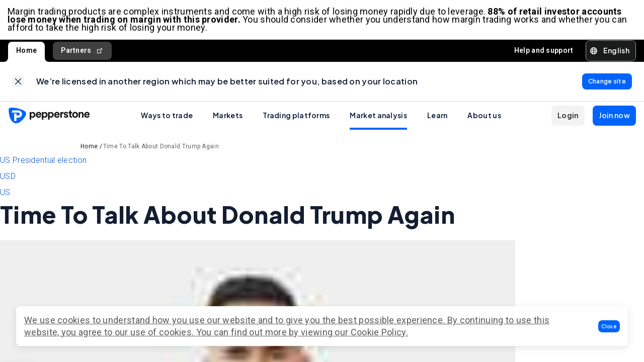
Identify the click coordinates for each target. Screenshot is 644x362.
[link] (18, 83)
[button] (609, 326)
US (5, 194)
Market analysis (378, 117)
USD (8, 178)
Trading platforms (296, 117)
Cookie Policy (378, 332)
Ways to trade (167, 117)
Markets (228, 117)
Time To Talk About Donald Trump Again (161, 148)
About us (484, 117)
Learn (437, 117)
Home (26, 51)
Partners (82, 52)
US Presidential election (43, 162)
